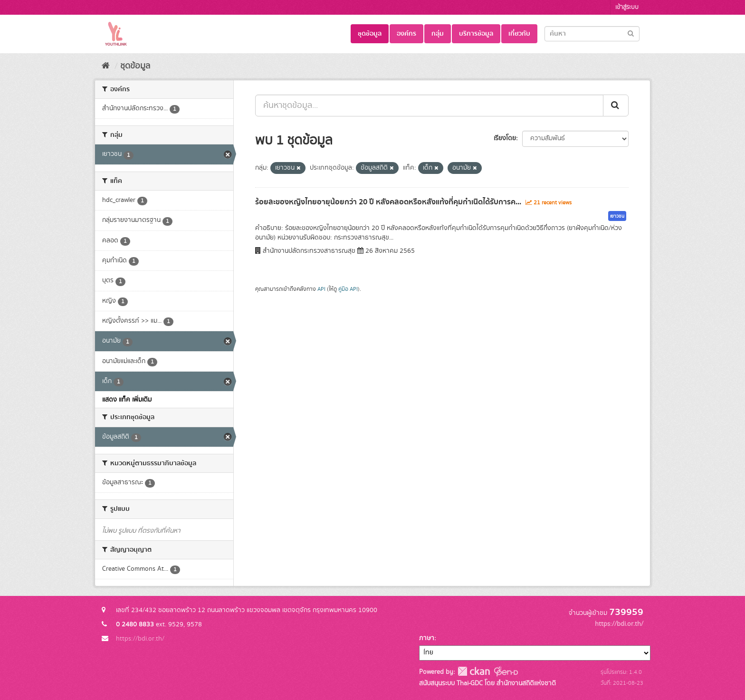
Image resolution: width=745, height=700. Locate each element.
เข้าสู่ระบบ (627, 7)
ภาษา (427, 638)
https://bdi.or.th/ (140, 639)
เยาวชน (617, 216)
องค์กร (406, 34)
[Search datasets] (592, 34)
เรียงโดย (505, 138)
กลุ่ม (438, 34)
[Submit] (631, 33)
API (321, 289)
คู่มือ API (348, 289)
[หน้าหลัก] (106, 66)
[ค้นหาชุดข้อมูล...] (429, 105)
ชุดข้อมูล (370, 34)
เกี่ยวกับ (519, 34)
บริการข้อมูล (476, 34)
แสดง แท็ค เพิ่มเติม (127, 400)
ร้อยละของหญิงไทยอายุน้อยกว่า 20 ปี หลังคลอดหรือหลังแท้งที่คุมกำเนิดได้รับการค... (388, 202)
